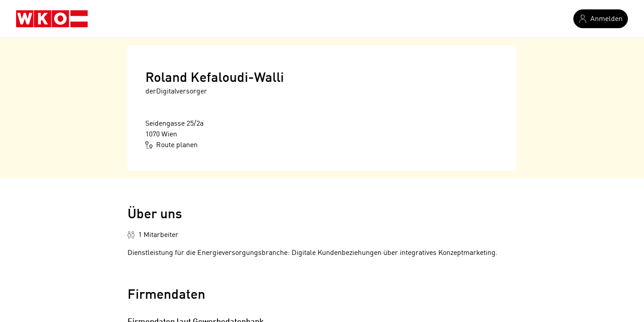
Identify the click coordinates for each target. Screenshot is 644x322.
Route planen (172, 145)
